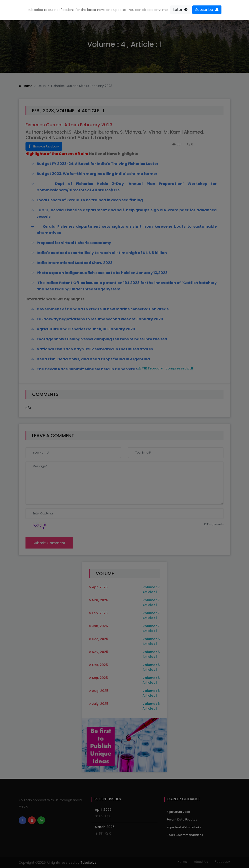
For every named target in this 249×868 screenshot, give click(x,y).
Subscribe (207, 10)
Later (180, 10)
